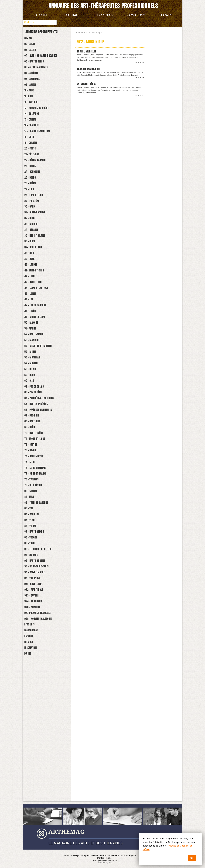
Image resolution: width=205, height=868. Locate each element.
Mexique (31, 783)
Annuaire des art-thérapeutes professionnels (103, 6)
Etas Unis (32, 762)
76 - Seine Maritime (39, 568)
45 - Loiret (33, 354)
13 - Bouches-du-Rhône (40, 125)
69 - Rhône (32, 518)
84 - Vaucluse (35, 626)
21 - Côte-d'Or (35, 182)
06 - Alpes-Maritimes (40, 75)
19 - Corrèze (34, 168)
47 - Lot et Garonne (39, 368)
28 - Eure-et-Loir (37, 232)
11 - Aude (31, 110)
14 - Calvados (34, 132)
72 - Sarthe (33, 540)
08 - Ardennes (35, 89)
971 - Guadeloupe (37, 712)
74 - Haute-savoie (37, 554)
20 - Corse (32, 175)
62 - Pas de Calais (38, 468)
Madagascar (34, 769)
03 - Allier (33, 53)
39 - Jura (32, 311)
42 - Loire (32, 332)
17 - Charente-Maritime (41, 153)
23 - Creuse (33, 196)
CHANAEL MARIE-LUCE (90, 69)
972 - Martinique (37, 719)
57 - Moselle (34, 440)
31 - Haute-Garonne (38, 254)
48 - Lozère (33, 375)
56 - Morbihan (35, 432)
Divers (30, 797)
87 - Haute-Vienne (37, 647)
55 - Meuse (33, 425)
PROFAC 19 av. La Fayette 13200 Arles (129, 855)
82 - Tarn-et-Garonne (40, 611)
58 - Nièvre (33, 447)
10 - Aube (31, 103)
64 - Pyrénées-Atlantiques (43, 483)
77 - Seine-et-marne (39, 576)
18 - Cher (31, 161)
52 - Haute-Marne (37, 404)
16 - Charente (34, 146)
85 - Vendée (33, 633)
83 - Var (31, 619)
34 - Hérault (34, 275)
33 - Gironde (34, 268)
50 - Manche (34, 390)
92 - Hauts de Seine (38, 683)
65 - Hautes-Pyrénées (40, 490)
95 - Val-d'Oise (35, 704)
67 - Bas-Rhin (34, 504)
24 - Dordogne (35, 203)
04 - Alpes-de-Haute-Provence (46, 60)
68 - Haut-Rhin (35, 511)
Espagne (31, 776)
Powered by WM (105, 862)
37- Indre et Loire (37, 297)
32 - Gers (32, 261)
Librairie (166, 15)
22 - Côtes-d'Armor (38, 189)
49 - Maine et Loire (38, 382)
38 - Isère (32, 304)
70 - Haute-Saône (37, 526)
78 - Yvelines (34, 583)
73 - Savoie (33, 547)
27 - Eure (32, 225)
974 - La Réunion (36, 733)
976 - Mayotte (35, 740)
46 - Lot (31, 361)
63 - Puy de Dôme (37, 475)
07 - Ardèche (34, 82)
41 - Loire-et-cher (37, 325)
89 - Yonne (32, 661)
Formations (135, 15)
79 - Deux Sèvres (37, 590)
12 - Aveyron (34, 118)
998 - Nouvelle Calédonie (42, 755)
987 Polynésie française (42, 747)
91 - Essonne (34, 676)
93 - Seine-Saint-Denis (40, 690)
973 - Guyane (34, 726)
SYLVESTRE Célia (87, 85)
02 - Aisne (32, 46)
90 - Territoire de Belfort (43, 669)
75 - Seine (32, 561)
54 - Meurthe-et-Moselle (43, 418)
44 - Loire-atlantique (40, 347)
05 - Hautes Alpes (37, 68)
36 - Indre (32, 289)
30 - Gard (32, 246)
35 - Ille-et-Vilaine (38, 282)
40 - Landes (33, 318)
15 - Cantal (33, 139)
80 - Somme (33, 597)
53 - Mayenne (34, 411)
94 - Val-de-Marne (38, 697)
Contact (73, 15)
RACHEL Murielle (88, 51)
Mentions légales (105, 858)
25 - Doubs (32, 211)
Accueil (42, 15)
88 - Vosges (33, 654)
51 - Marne (32, 397)
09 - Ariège (33, 96)
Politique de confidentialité (105, 860)
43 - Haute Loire (36, 339)
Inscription (104, 15)
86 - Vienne (33, 640)
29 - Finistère (35, 239)
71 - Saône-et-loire (38, 533)
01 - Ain (30, 39)
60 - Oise (31, 461)
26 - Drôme (33, 218)
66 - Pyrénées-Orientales (42, 497)
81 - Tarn (31, 604)
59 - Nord (32, 454)
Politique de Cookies (177, 846)
